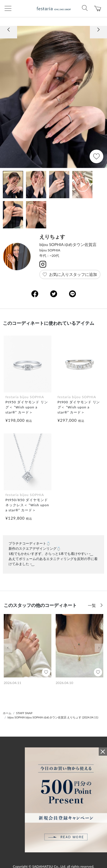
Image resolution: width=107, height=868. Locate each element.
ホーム (7, 713)
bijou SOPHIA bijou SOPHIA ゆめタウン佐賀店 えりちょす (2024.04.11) (53, 717)
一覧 (92, 605)
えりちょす (52, 237)
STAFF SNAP (24, 713)
